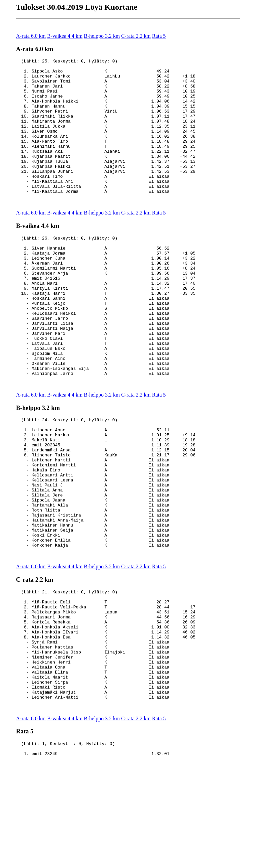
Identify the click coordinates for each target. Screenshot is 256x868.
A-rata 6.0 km (31, 36)
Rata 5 (159, 36)
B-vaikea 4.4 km (65, 36)
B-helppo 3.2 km (102, 36)
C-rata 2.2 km (136, 36)
